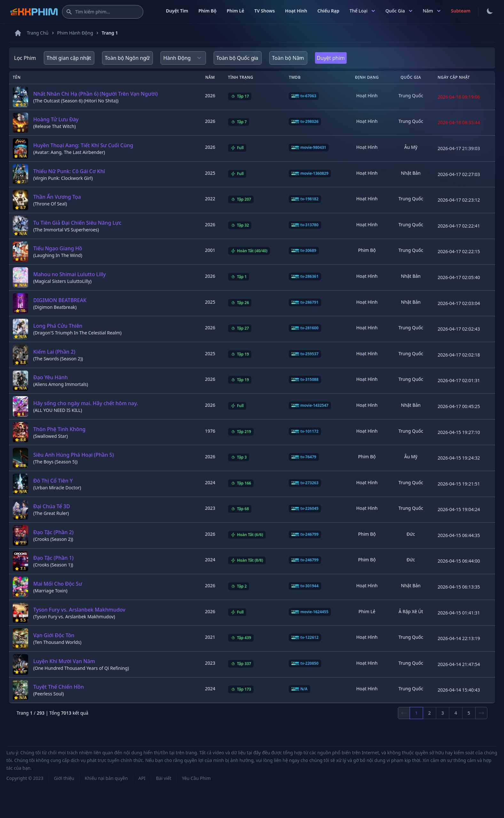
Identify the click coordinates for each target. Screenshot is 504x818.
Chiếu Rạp (328, 11)
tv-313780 (305, 225)
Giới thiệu (64, 778)
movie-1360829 (310, 173)
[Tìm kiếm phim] (103, 12)
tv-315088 (305, 380)
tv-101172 (305, 431)
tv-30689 (304, 251)
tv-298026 (305, 122)
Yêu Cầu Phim (196, 778)
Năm (432, 11)
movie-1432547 (310, 405)
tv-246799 (305, 534)
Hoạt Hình (296, 11)
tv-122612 (305, 638)
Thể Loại (362, 11)
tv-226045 (305, 509)
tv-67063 (304, 96)
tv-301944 (305, 586)
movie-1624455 (310, 612)
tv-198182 (305, 199)
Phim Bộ (207, 11)
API (142, 778)
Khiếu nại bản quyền (106, 778)
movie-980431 (309, 148)
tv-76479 (304, 457)
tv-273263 (305, 483)
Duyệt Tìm (177, 11)
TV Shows (264, 11)
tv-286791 (305, 302)
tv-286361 (305, 277)
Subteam (461, 11)
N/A (299, 689)
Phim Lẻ (235, 11)
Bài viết (164, 778)
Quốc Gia (399, 11)
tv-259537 (305, 354)
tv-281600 (305, 328)
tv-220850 (305, 663)
